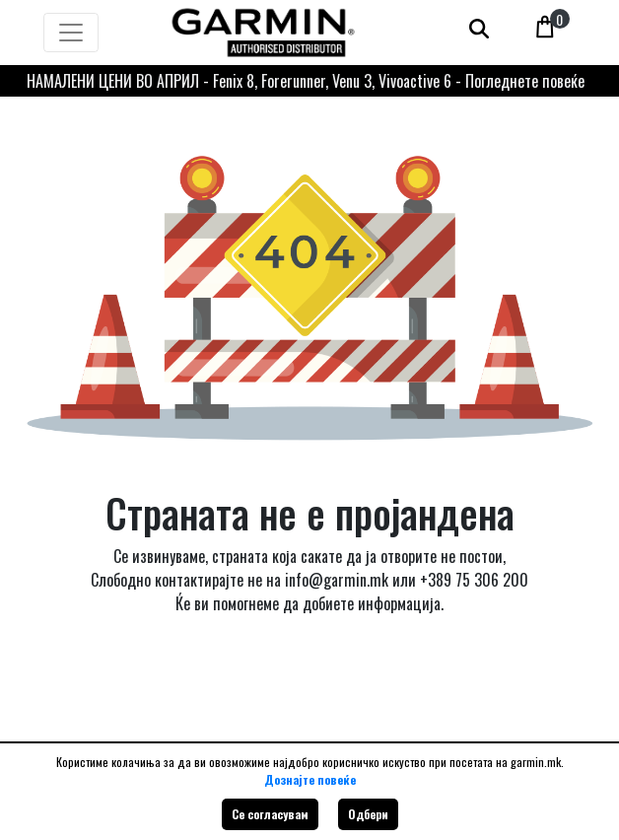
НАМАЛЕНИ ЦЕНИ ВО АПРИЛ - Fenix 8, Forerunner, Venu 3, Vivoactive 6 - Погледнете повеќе (306, 81)
